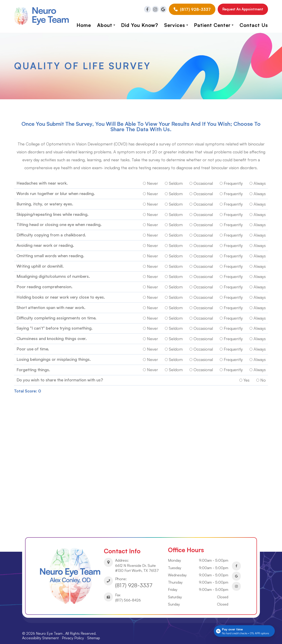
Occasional (201, 184)
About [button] (106, 25)
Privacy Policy (74, 634)
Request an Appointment (243, 9)
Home (84, 25)
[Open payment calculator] (244, 631)
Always (258, 184)
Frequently (231, 184)
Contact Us (254, 25)
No (261, 378)
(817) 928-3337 (135, 581)
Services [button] (176, 25)
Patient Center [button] (214, 25)
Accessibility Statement (42, 634)
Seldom (174, 184)
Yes (244, 378)
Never (150, 184)
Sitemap (95, 634)
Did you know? (140, 25)
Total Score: (26, 388)
